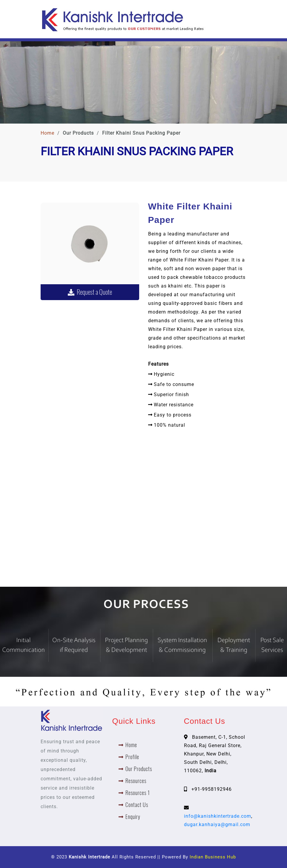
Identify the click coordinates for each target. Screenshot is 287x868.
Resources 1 (138, 793)
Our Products (139, 769)
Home (47, 133)
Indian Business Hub (213, 857)
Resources (136, 781)
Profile (132, 757)
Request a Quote (90, 292)
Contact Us (137, 805)
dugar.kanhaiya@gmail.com (217, 824)
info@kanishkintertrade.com (218, 816)
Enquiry (133, 817)
